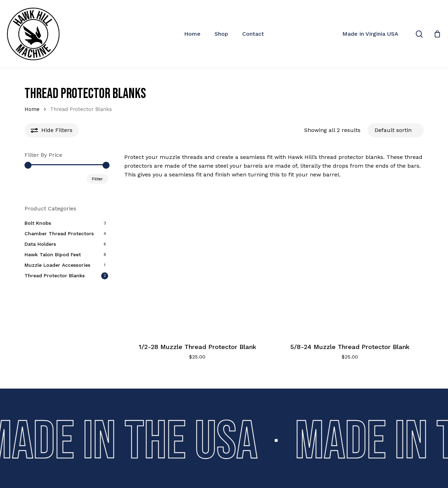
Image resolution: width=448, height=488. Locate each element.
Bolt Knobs (38, 223)
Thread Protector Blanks (55, 276)
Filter (97, 179)
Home (32, 109)
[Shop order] (395, 130)
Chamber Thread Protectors (59, 233)
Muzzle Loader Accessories (57, 265)
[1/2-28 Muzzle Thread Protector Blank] (197, 260)
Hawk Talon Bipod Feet (53, 255)
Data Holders (40, 244)
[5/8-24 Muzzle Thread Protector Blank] (350, 260)
